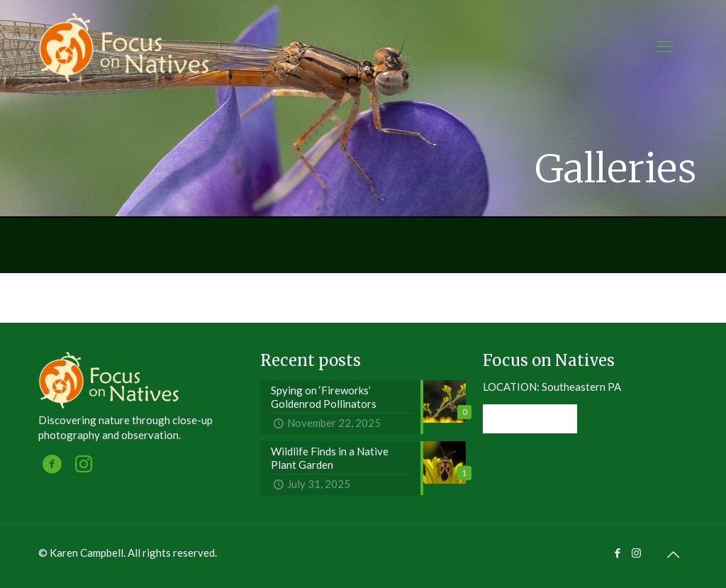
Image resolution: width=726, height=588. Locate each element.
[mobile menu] (665, 46)
